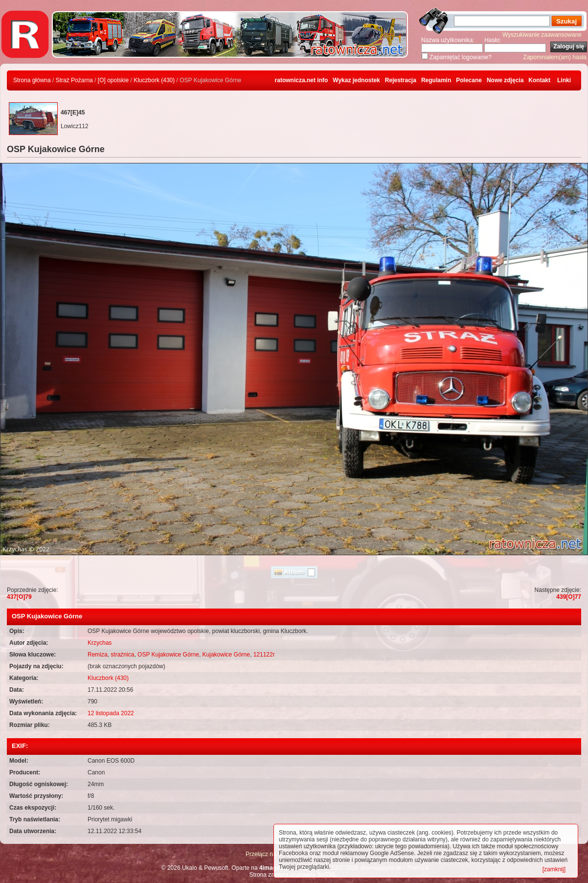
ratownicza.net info (302, 80)
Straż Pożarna (74, 80)
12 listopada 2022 (111, 713)
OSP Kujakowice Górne (168, 655)
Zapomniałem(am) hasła (555, 57)
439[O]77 (569, 597)
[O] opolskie (113, 80)
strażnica (122, 655)
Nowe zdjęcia (505, 80)
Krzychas (100, 643)
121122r (264, 655)
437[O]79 (19, 597)
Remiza (98, 655)
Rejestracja (401, 80)
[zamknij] (554, 869)
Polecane (469, 80)
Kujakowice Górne (226, 655)
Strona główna (32, 80)
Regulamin (436, 80)
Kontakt (539, 80)
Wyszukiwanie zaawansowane (542, 35)
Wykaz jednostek (356, 80)
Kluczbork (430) (154, 80)
